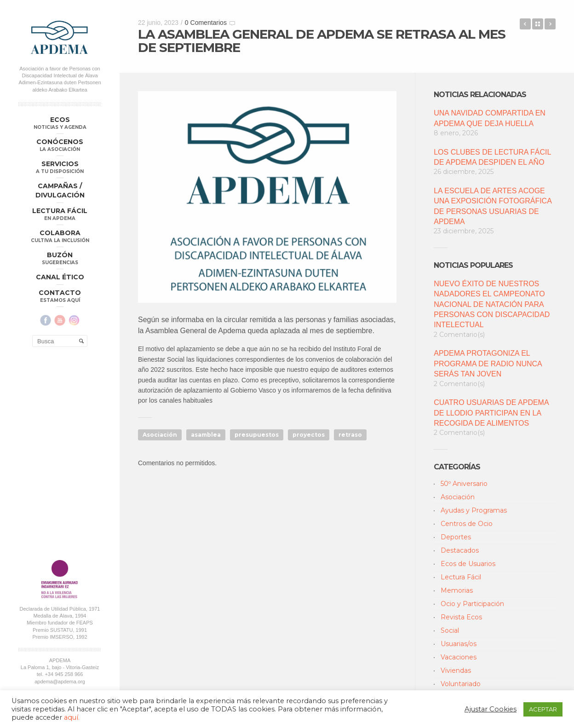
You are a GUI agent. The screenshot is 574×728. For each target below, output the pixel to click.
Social (450, 630)
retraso (350, 435)
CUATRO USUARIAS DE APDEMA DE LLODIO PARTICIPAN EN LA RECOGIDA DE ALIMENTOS (491, 413)
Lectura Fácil (461, 577)
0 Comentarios (206, 23)
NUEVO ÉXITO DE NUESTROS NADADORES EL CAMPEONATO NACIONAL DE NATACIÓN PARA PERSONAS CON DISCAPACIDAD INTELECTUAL (492, 304)
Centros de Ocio (467, 524)
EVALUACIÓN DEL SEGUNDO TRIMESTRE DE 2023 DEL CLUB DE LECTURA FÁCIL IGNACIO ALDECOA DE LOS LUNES (525, 24)
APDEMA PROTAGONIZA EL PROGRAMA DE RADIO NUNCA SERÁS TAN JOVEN (488, 364)
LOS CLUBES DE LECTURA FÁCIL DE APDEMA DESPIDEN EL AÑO (492, 157)
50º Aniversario (464, 484)
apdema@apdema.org (60, 480)
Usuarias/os (459, 644)
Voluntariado (461, 684)
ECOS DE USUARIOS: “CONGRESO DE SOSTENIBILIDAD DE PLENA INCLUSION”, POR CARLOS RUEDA (550, 24)
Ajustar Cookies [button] (491, 709)
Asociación (160, 435)
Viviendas (456, 670)
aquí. (72, 717)
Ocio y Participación (472, 604)
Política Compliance (60, 500)
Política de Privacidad (45, 493)
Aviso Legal (86, 493)
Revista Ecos (461, 617)
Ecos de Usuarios (468, 564)
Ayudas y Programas (474, 510)
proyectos (309, 435)
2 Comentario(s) (459, 335)
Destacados (460, 550)
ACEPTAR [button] (543, 709)
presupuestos (257, 435)
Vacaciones (459, 657)
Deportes (456, 537)
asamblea (206, 435)
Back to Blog (538, 24)
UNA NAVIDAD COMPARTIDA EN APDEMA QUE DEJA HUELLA (490, 118)
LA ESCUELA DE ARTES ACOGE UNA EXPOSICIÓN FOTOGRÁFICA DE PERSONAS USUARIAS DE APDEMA (493, 206)
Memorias (457, 590)
